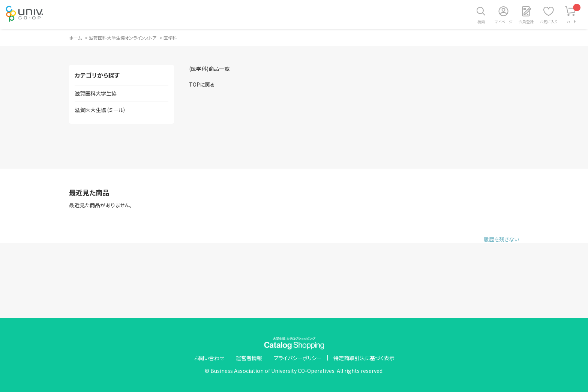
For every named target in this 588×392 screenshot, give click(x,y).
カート (574, 14)
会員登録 (526, 22)
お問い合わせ (209, 358)
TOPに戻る (202, 84)
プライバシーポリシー (298, 358)
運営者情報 (249, 358)
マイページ (504, 22)
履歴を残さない (501, 239)
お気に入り (549, 22)
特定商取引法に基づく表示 (364, 358)
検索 (481, 22)
